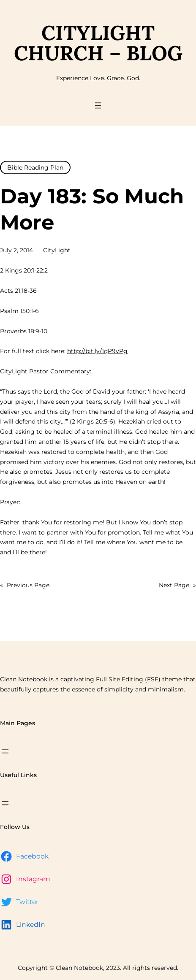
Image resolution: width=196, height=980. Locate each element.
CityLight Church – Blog (98, 43)
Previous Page (25, 586)
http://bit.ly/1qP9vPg (97, 351)
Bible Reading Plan (35, 167)
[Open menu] (98, 105)
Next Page (177, 586)
